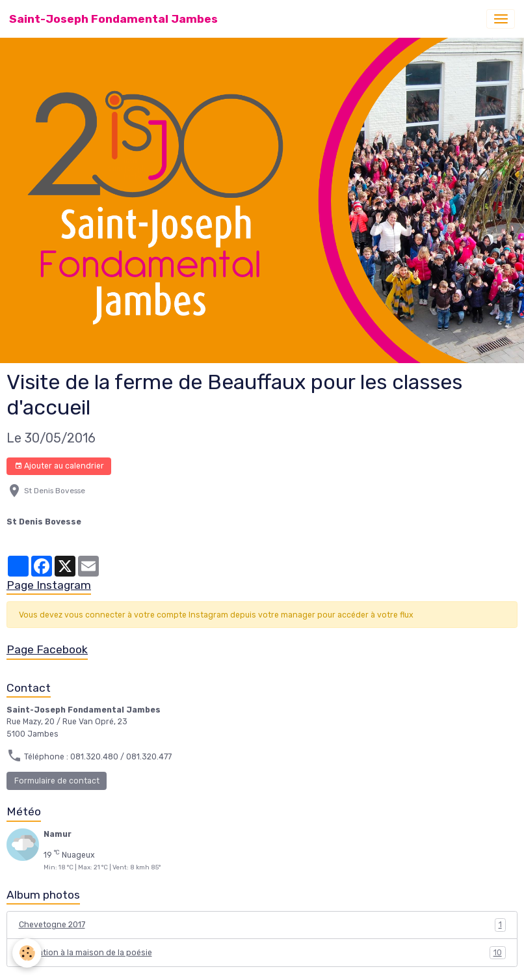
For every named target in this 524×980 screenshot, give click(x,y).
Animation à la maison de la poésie (262, 953)
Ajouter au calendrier (59, 466)
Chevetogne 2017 (262, 925)
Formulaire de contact (57, 781)
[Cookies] (28, 953)
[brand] (113, 19)
